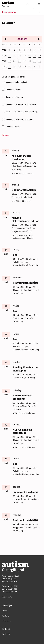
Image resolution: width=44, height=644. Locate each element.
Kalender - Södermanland (16, 82)
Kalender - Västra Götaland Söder (20, 119)
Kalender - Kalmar (13, 90)
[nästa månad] (39, 39)
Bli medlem (7, 621)
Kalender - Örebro (13, 127)
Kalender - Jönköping (14, 97)
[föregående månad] (5, 39)
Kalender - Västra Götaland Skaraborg (21, 112)
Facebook (6, 634)
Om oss (5, 611)
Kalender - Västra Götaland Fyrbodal (21, 104)
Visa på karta (7, 597)
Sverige (6, 6)
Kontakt (5, 616)
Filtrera (6, 135)
